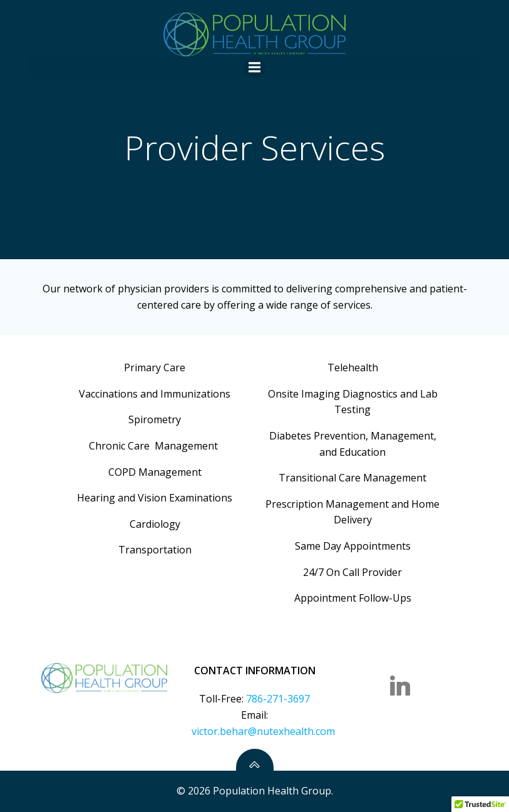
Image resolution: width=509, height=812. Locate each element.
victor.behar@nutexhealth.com (264, 731)
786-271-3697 (278, 699)
